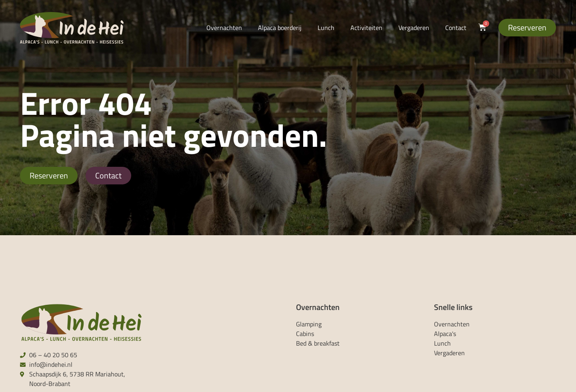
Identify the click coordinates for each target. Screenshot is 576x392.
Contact (456, 28)
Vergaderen (414, 28)
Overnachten (224, 28)
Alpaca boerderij (280, 28)
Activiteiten (366, 28)
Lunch (326, 28)
